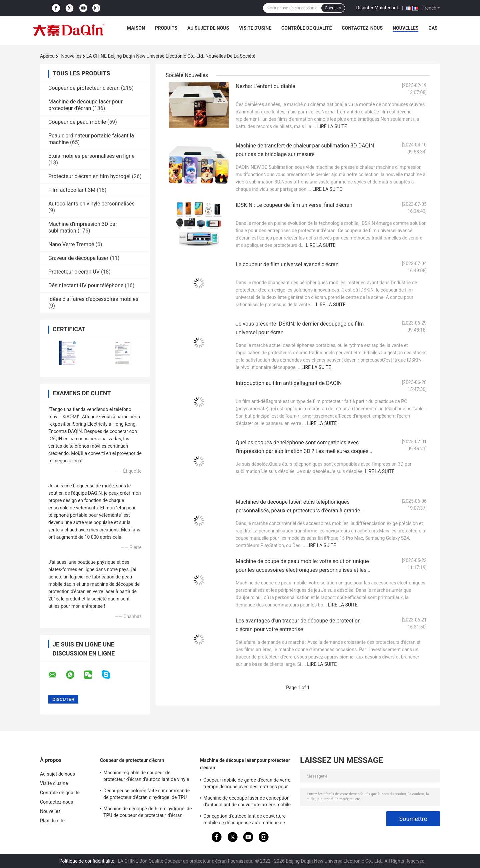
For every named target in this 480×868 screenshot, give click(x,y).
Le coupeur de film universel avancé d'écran (287, 264)
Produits (166, 28)
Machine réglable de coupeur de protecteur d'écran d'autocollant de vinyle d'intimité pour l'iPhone (146, 777)
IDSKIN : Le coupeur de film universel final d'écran (294, 205)
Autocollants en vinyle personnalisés (91, 204)
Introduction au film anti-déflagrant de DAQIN (289, 383)
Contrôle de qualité (306, 28)
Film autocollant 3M (72, 190)
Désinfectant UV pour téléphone (86, 285)
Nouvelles (405, 28)
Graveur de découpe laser (78, 258)
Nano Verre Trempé (71, 244)
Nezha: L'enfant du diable (265, 86)
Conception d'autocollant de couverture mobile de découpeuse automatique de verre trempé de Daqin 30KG (244, 820)
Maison (136, 28)
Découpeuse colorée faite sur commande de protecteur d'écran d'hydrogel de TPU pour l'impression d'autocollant (146, 795)
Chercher (333, 8)
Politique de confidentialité (87, 861)
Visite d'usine (255, 28)
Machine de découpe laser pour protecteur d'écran (85, 105)
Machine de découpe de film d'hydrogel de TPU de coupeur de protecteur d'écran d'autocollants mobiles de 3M (148, 813)
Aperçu (47, 56)
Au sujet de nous (208, 28)
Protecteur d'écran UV (74, 272)
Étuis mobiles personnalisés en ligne (91, 156)
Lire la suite (332, 126)
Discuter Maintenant (377, 8)
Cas (433, 28)
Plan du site (52, 821)
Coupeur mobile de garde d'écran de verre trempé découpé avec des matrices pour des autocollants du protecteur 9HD (247, 784)
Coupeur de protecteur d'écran (84, 88)
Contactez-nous (362, 28)
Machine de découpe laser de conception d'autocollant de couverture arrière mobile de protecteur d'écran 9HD (247, 802)
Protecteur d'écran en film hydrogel (89, 176)
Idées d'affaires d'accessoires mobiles (93, 299)
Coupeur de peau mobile (77, 122)
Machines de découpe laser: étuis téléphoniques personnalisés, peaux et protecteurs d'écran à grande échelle (298, 511)
